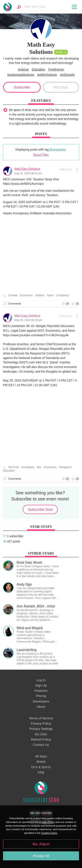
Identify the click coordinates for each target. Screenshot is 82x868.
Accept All (41, 856)
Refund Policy (41, 739)
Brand (41, 762)
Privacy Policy (41, 724)
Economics (58, 150)
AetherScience (47, 75)
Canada (13, 295)
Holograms (65, 467)
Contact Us (41, 745)
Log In (41, 680)
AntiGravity (67, 75)
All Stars (41, 756)
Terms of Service (41, 718)
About (41, 707)
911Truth (14, 467)
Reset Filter (41, 155)
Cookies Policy (49, 833)
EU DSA (41, 734)
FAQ (41, 772)
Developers (41, 701)
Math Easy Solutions (27, 169)
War (39, 467)
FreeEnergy (56, 69)
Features (41, 691)
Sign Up (41, 685)
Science (23, 69)
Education (38, 69)
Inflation (40, 295)
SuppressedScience (21, 75)
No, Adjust (41, 844)
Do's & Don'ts (41, 767)
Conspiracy (62, 295)
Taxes (50, 295)
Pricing (41, 696)
